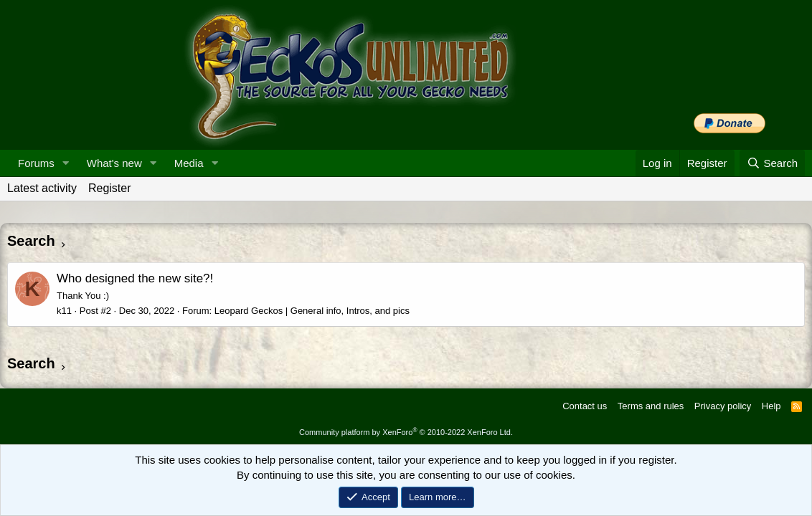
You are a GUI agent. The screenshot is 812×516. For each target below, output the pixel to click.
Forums (36, 163)
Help (771, 406)
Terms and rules (651, 406)
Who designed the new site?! (135, 278)
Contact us (585, 406)
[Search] (772, 163)
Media (189, 163)
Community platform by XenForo (406, 432)
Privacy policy (723, 406)
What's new (114, 163)
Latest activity (42, 188)
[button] (66, 163)
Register (110, 188)
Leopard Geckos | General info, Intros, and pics (312, 311)
